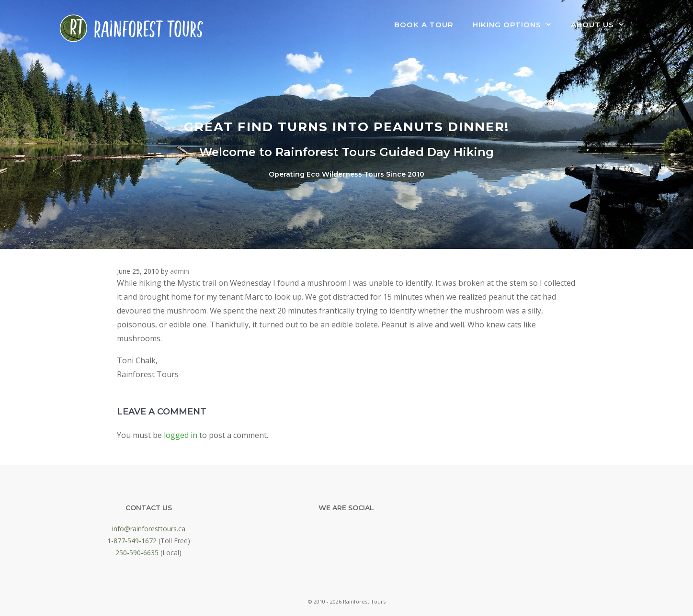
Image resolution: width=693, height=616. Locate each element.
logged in (181, 435)
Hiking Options (517, 25)
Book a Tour (424, 25)
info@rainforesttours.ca (149, 529)
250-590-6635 (137, 553)
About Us (602, 25)
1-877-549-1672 (132, 541)
